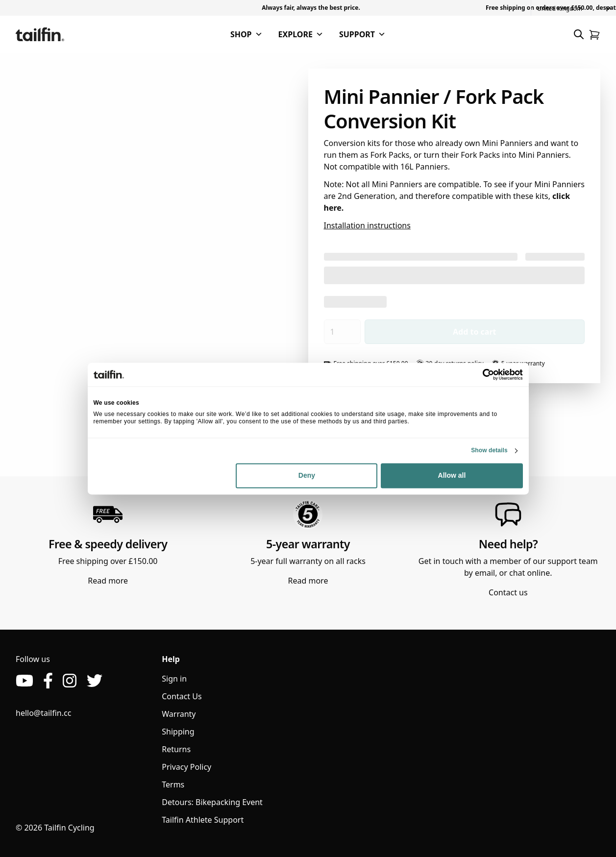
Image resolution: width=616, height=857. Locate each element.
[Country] (574, 9)
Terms (173, 784)
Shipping (178, 732)
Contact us (508, 592)
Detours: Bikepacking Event (212, 802)
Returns (176, 749)
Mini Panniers (507, 143)
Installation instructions (367, 225)
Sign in (174, 679)
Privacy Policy (186, 767)
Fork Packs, (391, 155)
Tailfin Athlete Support (203, 820)
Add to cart (475, 332)
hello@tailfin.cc (43, 713)
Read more (108, 581)
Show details (489, 450)
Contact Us (182, 696)
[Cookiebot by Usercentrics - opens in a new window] (480, 374)
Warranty (179, 714)
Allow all (452, 476)
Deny (307, 476)
